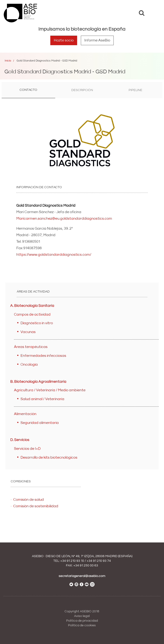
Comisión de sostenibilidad (36, 506)
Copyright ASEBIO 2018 (82, 611)
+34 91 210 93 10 (72, 561)
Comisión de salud (29, 500)
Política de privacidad (82, 621)
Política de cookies (82, 625)
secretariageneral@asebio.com (82, 576)
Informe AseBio (97, 40)
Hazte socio (64, 40)
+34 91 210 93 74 (99, 561)
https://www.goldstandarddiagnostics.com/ (54, 255)
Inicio (8, 61)
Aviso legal (82, 616)
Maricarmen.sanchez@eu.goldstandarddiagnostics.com (64, 218)
